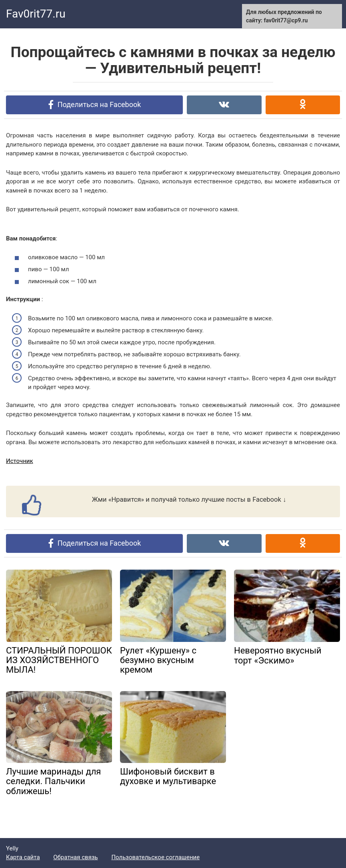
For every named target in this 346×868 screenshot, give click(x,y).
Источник (20, 461)
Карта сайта (23, 857)
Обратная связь (75, 857)
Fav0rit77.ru (36, 14)
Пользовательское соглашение (155, 857)
